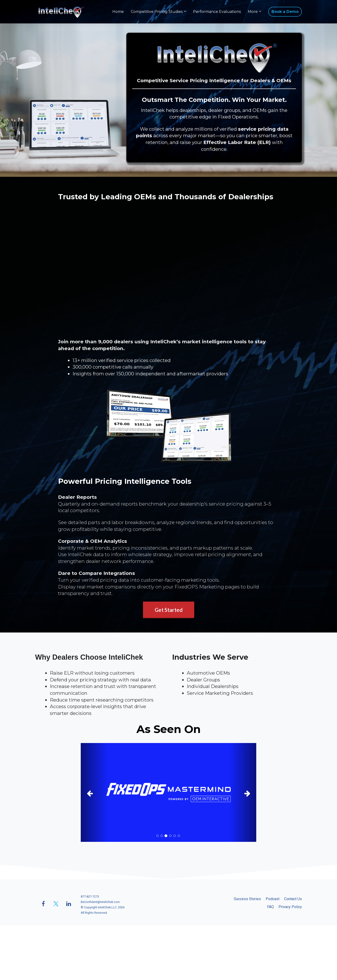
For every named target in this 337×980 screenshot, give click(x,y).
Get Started (169, 610)
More (253, 12)
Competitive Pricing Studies (157, 12)
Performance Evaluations (217, 12)
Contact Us (293, 899)
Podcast (273, 899)
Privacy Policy (290, 907)
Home (118, 12)
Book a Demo (285, 12)
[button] (94, 792)
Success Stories (247, 899)
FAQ (270, 907)
